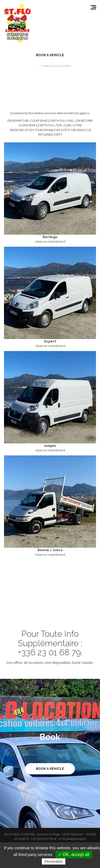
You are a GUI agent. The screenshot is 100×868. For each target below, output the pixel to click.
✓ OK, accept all (74, 854)
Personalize (54, 861)
